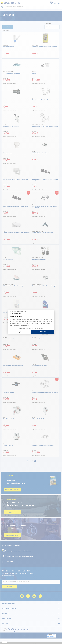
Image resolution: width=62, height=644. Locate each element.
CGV (11, 635)
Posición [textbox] (48, 27)
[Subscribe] (9, 587)
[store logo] (10, 2)
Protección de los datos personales (22, 635)
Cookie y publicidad (36, 635)
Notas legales (4, 635)
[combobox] (31, 7)
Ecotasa (45, 635)
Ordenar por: (48, 23)
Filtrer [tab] (8, 27)
